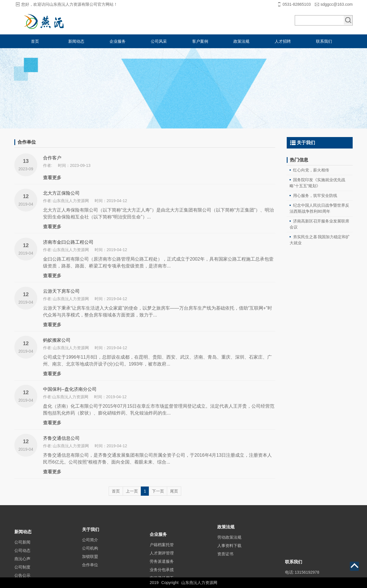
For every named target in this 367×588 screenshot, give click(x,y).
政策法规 (241, 41)
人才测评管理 (162, 568)
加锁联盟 (90, 567)
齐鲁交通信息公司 (61, 438)
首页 (35, 41)
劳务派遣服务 (162, 577)
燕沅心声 (22, 572)
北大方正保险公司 (61, 193)
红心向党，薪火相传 (311, 170)
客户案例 (200, 41)
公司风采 (159, 41)
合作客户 (52, 158)
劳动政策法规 (229, 546)
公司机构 (90, 559)
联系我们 (324, 41)
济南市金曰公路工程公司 (68, 242)
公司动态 (22, 564)
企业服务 (118, 41)
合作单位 (90, 576)
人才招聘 (283, 41)
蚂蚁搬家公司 (57, 340)
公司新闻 (22, 555)
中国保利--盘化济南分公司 (70, 389)
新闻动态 (76, 41)
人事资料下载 (229, 554)
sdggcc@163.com (337, 4)
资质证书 (225, 563)
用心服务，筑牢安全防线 (315, 196)
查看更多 (52, 178)
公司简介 (90, 551)
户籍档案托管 (162, 560)
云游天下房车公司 (61, 291)
